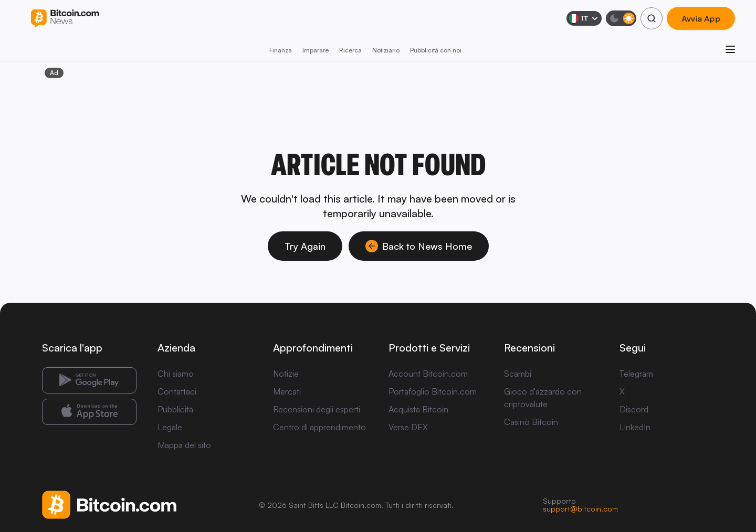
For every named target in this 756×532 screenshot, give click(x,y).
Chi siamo (176, 374)
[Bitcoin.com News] (65, 19)
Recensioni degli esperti (317, 409)
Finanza (281, 50)
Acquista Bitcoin (418, 409)
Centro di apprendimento (319, 427)
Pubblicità (175, 409)
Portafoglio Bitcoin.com (433, 391)
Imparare (316, 50)
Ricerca (350, 50)
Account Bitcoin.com (428, 374)
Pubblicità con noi (436, 50)
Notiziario (386, 50)
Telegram (636, 374)
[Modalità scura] (621, 18)
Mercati (287, 391)
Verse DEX (408, 427)
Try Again (305, 246)
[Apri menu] (730, 49)
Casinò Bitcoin (531, 422)
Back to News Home (419, 246)
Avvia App (701, 18)
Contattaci (177, 391)
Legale (170, 427)
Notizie (286, 374)
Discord (634, 409)
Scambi (518, 374)
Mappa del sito (184, 445)
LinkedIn (635, 427)
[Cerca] (652, 18)
